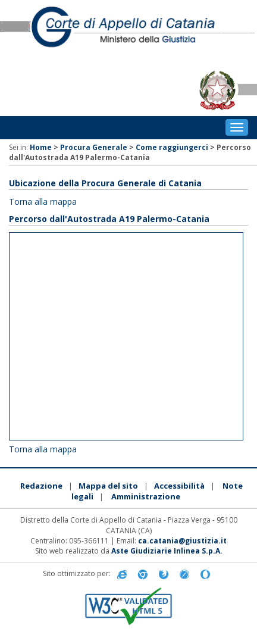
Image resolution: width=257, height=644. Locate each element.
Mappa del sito (108, 486)
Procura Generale (94, 147)
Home (41, 147)
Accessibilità (179, 486)
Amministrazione (146, 496)
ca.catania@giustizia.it (182, 541)
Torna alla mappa (43, 201)
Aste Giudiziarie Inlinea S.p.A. (167, 551)
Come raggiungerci (172, 147)
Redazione (41, 486)
